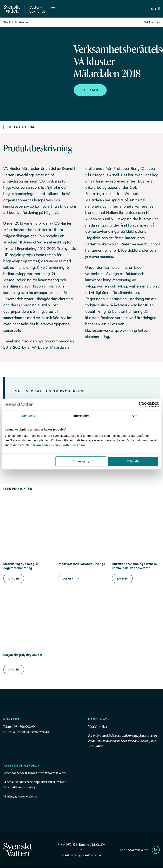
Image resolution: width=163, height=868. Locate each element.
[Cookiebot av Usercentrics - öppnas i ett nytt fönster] (142, 404)
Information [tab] (82, 416)
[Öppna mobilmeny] (53, 9)
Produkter (21, 22)
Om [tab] (135, 416)
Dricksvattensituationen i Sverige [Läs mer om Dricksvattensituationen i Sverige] (81, 564)
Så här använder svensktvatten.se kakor (56, 445)
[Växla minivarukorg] (155, 9)
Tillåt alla (133, 461)
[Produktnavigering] (4, 127)
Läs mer (14, 579)
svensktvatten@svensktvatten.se (81, 855)
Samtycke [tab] (28, 416)
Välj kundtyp (152, 22)
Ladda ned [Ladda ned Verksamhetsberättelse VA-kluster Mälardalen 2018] (90, 90)
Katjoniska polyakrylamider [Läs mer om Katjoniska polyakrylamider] (23, 655)
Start (7, 22)
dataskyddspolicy (24, 787)
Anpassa (81, 461)
